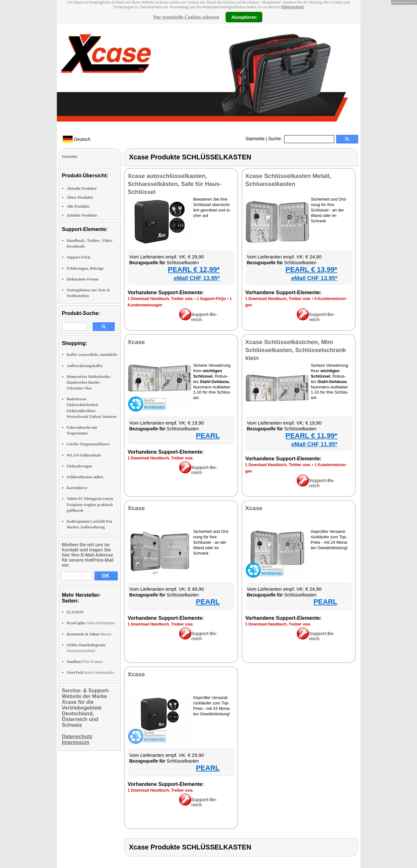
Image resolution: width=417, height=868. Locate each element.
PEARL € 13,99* (311, 269)
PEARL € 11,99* (311, 436)
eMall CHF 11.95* (314, 444)
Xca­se (136, 342)
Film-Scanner (85, 662)
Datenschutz (293, 7)
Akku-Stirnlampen (91, 623)
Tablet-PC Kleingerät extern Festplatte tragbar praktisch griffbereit (90, 504)
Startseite (255, 139)
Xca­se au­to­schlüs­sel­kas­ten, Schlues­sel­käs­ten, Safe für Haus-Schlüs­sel (175, 184)
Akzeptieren (244, 17)
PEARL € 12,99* (194, 269)
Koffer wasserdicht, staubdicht (92, 355)
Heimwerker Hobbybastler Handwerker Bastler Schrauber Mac (89, 382)
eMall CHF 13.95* (197, 278)
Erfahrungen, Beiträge (85, 268)
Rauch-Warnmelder (90, 672)
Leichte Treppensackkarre (88, 444)
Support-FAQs (79, 257)
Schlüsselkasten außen (85, 477)
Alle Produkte (78, 206)
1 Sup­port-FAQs (211, 299)
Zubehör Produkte (82, 215)
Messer (89, 634)
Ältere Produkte (80, 197)
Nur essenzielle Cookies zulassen (186, 17)
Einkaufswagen (79, 466)
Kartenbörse (77, 488)
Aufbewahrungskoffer (85, 366)
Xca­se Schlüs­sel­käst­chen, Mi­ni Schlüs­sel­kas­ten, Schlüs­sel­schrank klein (296, 350)
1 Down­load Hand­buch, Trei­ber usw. (161, 299)
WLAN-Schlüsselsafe (84, 455)
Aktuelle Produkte (82, 188)
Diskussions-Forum (83, 279)
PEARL (208, 436)
